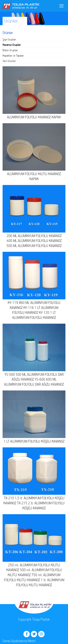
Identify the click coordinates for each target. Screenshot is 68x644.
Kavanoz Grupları (12, 45)
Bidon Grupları (10, 50)
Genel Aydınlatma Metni (19, 641)
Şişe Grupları (9, 39)
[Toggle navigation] (61, 6)
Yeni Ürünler (9, 61)
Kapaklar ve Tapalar (13, 56)
